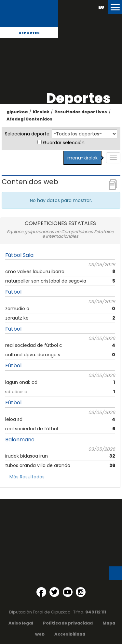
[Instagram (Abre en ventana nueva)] (81, 592)
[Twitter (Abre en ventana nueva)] (54, 592)
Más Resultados (27, 477)
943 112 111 (96, 612)
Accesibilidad (70, 634)
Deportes (29, 33)
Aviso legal (21, 623)
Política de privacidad (68, 623)
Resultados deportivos (81, 112)
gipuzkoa (17, 112)
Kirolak (41, 112)
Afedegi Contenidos (29, 119)
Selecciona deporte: (28, 134)
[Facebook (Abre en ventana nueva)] (41, 592)
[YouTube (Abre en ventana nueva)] (68, 592)
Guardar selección (64, 143)
